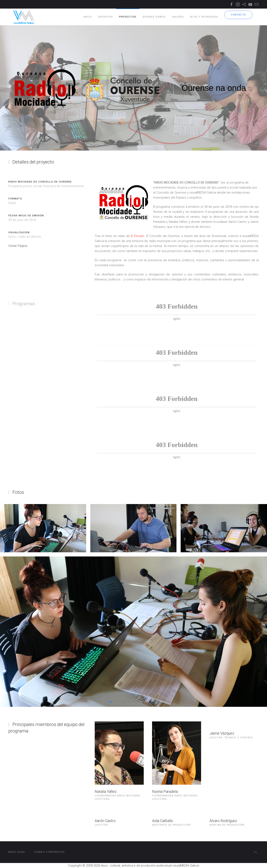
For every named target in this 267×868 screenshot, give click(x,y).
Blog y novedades (204, 17)
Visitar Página (18, 246)
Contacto (238, 15)
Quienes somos (154, 17)
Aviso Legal (15, 852)
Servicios (105, 17)
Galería (178, 17)
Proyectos (128, 17)
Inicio (88, 17)
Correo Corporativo (48, 852)
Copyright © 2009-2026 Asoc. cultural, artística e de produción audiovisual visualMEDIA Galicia (133, 865)
